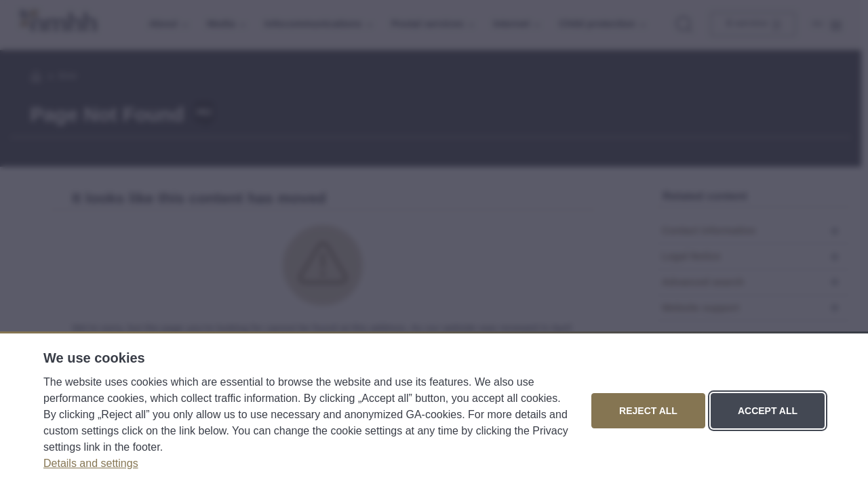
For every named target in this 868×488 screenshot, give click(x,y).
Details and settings (91, 463)
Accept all (768, 411)
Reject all (648, 411)
